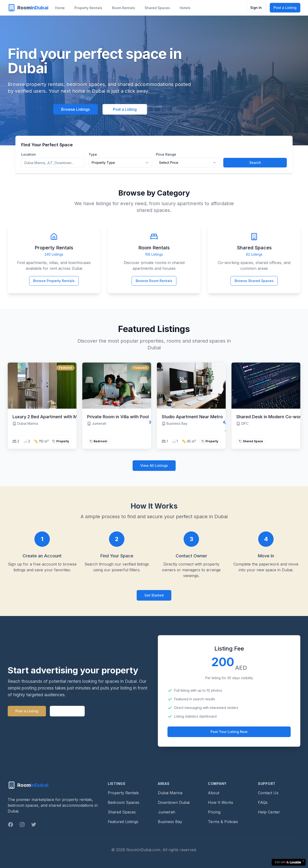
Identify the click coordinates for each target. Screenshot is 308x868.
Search (255, 163)
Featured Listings (123, 822)
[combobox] (120, 163)
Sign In (256, 8)
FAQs (263, 802)
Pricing (214, 812)
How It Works (221, 802)
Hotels (185, 8)
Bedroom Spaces (124, 802)
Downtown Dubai (174, 802)
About (214, 793)
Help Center (269, 812)
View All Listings (154, 465)
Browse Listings (75, 109)
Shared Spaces (157, 8)
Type (93, 154)
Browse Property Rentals (54, 281)
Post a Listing (285, 8)
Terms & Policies (223, 822)
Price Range (166, 154)
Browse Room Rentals (154, 281)
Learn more (67, 711)
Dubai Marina (170, 793)
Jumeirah (167, 812)
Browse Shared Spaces (254, 281)
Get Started (154, 595)
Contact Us (268, 793)
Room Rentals (123, 8)
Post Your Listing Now (229, 732)
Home (60, 8)
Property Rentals (88, 8)
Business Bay (170, 822)
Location (29, 154)
